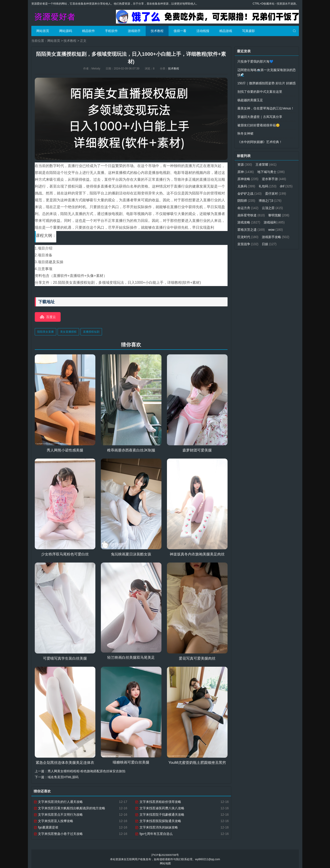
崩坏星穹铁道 (276, 212)
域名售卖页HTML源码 (63, 777)
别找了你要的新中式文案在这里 (260, 91)
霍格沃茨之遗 (276, 226)
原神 (246, 170)
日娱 (245, 248)
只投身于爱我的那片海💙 (255, 61)
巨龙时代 (266, 234)
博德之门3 (249, 205)
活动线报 (203, 31)
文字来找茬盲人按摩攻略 (54, 820)
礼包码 (268, 184)
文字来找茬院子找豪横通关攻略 (160, 814)
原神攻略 (248, 177)
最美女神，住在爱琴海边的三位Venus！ (266, 107)
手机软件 (111, 31)
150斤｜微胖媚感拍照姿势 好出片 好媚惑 (267, 83)
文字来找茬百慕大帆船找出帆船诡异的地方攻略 (70, 807)
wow (245, 234)
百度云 (51, 316)
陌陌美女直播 (46, 331)
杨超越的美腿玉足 (250, 99)
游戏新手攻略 (251, 241)
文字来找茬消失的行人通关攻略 (58, 801)
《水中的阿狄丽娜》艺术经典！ (260, 140)
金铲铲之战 (266, 191)
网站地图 (165, 863)
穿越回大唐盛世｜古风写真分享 (260, 116)
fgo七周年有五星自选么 (154, 833)
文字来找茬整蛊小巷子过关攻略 (58, 833)
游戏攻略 (274, 219)
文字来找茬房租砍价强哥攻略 (158, 801)
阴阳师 (271, 198)
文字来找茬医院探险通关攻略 (158, 820)
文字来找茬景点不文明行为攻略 (58, 814)
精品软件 (89, 31)
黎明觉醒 (248, 219)
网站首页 (43, 31)
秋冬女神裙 (245, 132)
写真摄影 (249, 31)
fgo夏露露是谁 (46, 827)
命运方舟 (274, 205)
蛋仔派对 (248, 198)
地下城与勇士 (271, 170)
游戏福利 (248, 226)
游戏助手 (134, 31)
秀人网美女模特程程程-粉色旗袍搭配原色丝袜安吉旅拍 (87, 771)
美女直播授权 (68, 331)
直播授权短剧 (91, 331)
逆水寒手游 (274, 177)
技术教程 (157, 31)
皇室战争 (279, 241)
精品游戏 (226, 31)
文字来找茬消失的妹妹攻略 (156, 827)
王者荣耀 (266, 163)
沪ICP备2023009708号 (165, 854)
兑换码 (246, 184)
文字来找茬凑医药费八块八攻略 (160, 807)
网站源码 (66, 31)
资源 (245, 163)
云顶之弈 (248, 212)
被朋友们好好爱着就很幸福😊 (259, 124)
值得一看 (180, 31)
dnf (244, 191)
